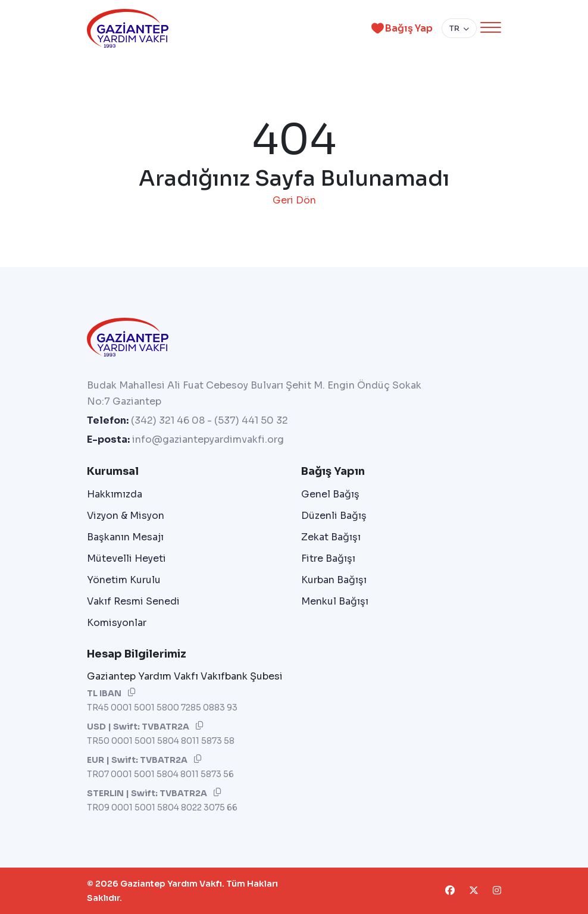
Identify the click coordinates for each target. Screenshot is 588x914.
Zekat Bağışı (331, 537)
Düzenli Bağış (334, 516)
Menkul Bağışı (335, 601)
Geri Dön (294, 200)
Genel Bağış (330, 494)
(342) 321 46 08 (168, 420)
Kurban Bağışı (334, 580)
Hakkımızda (115, 494)
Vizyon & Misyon (126, 516)
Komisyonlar (117, 623)
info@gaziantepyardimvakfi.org (208, 439)
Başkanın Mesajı (125, 537)
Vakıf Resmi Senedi (133, 601)
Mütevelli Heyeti (126, 558)
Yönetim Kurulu (124, 580)
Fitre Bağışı (328, 558)
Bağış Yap (400, 28)
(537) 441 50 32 (251, 420)
